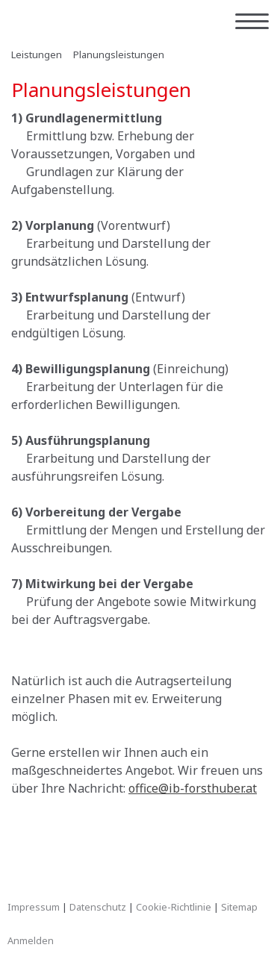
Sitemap (239, 907)
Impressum (34, 907)
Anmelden (31, 940)
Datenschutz (98, 907)
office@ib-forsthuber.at (193, 788)
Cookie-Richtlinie (174, 907)
